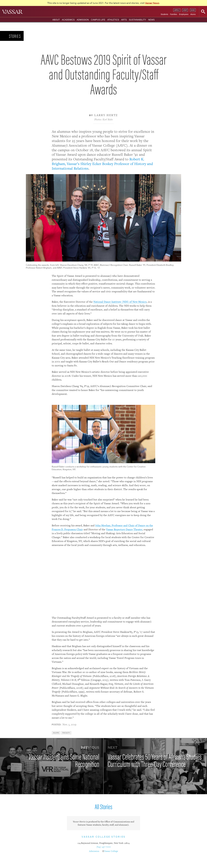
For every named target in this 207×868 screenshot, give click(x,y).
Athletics (113, 20)
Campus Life (98, 20)
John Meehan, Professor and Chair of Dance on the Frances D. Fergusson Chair (102, 527)
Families (174, 14)
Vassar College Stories (103, 837)
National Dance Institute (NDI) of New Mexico (120, 302)
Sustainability (137, 20)
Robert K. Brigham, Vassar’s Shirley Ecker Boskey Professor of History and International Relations (102, 164)
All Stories (103, 806)
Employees (184, 14)
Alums (193, 14)
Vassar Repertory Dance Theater (124, 529)
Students (164, 14)
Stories (15, 36)
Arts (124, 20)
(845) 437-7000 (103, 847)
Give (193, 10)
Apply (177, 10)
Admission (83, 20)
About (56, 20)
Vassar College (111, 851)
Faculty (66, 733)
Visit (185, 10)
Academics (68, 20)
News (151, 20)
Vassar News (152, 3)
